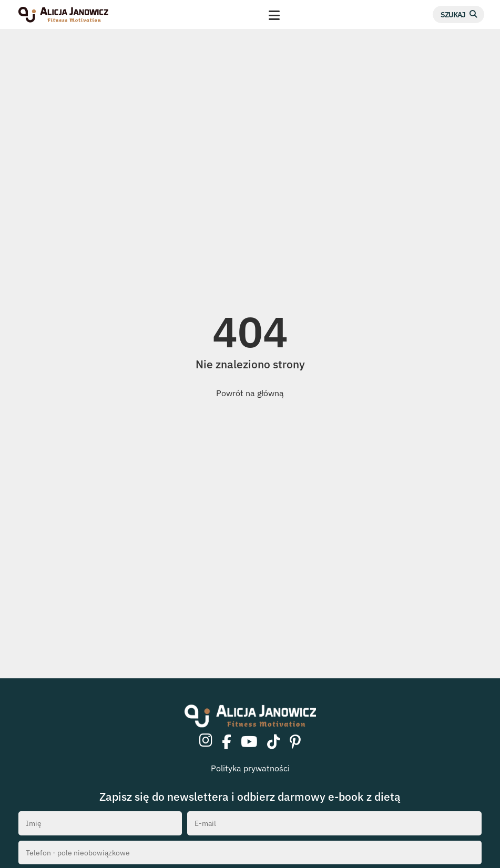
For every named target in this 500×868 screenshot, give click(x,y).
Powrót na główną (250, 393)
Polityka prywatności (250, 768)
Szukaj (453, 14)
